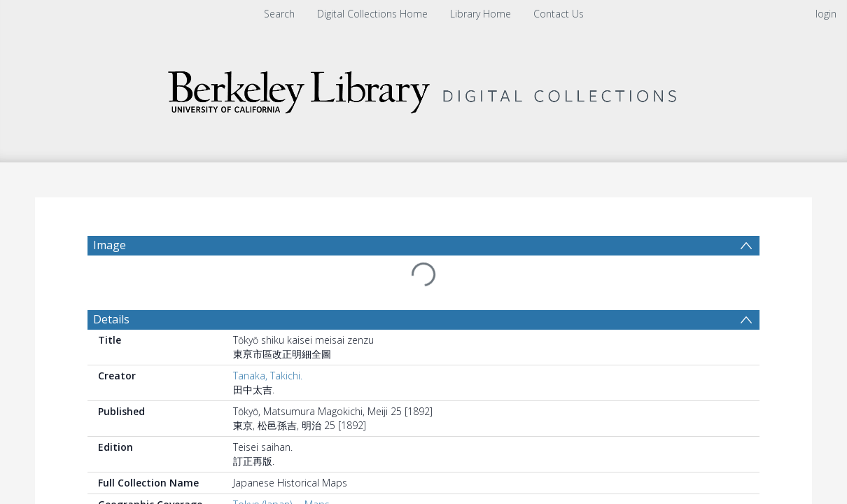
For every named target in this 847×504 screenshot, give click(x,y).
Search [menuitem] (279, 14)
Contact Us (559, 14)
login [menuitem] (826, 14)
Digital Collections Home (372, 14)
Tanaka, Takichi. (268, 342)
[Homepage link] (423, 89)
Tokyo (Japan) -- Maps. (282, 471)
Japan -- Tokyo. (266, 485)
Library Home (481, 14)
